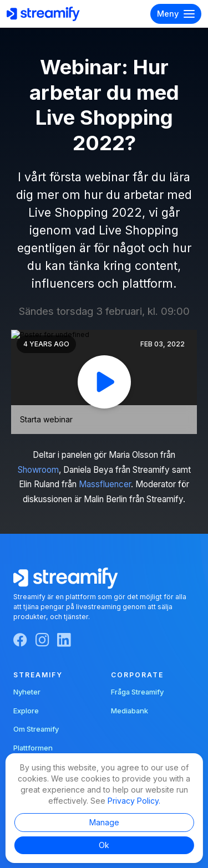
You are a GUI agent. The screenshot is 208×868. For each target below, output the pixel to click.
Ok (104, 845)
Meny (176, 14)
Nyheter (27, 692)
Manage (104, 822)
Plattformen (33, 748)
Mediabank (130, 711)
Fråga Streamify (137, 692)
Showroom (38, 470)
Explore (26, 711)
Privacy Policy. (134, 801)
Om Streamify (36, 729)
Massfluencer (105, 484)
